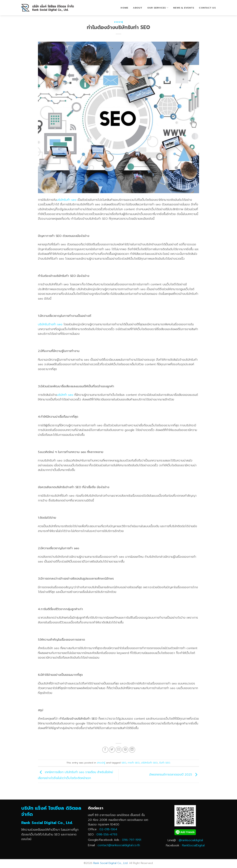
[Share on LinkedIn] (132, 750)
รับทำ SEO (165, 763)
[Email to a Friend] (119, 750)
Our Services (158, 8)
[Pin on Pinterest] (125, 750)
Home (124, 8)
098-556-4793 (107, 835)
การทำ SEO (134, 763)
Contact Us (207, 8)
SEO (124, 763)
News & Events (184, 8)
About (138, 8)
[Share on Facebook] (105, 750)
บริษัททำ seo (65, 395)
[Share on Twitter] (112, 750)
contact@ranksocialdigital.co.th (119, 845)
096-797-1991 (132, 840)
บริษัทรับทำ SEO (149, 763)
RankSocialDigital (193, 845)
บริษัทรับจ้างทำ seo (50, 324)
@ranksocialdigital (191, 840)
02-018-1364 (108, 829)
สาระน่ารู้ (118, 22)
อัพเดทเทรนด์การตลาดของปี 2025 (174, 775)
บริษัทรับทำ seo (67, 200)
